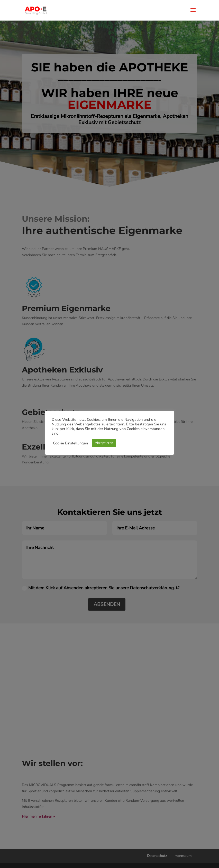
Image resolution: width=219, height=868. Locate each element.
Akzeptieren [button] (104, 443)
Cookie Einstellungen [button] (70, 443)
